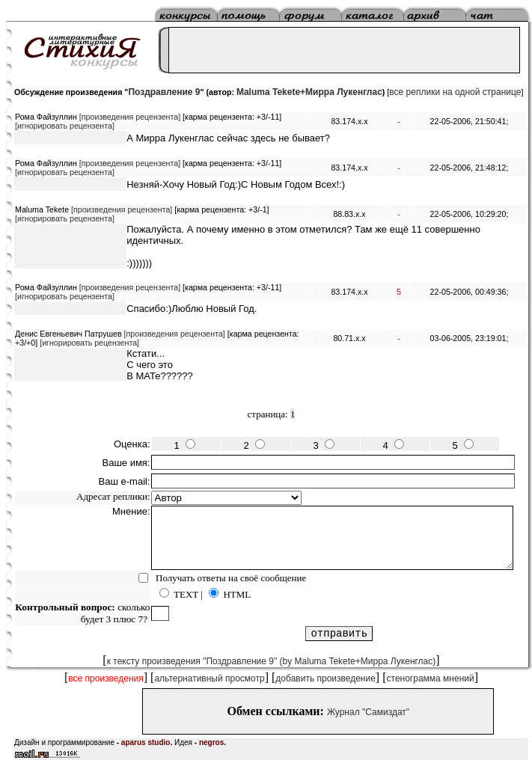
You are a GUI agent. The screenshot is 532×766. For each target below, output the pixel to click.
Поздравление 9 (164, 92)
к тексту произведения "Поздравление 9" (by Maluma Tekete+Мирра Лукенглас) (272, 661)
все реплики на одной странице (455, 92)
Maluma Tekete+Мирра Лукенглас (309, 92)
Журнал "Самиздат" (368, 712)
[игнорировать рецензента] (65, 126)
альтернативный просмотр (209, 678)
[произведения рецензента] (130, 117)
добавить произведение (325, 678)
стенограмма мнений (431, 678)
